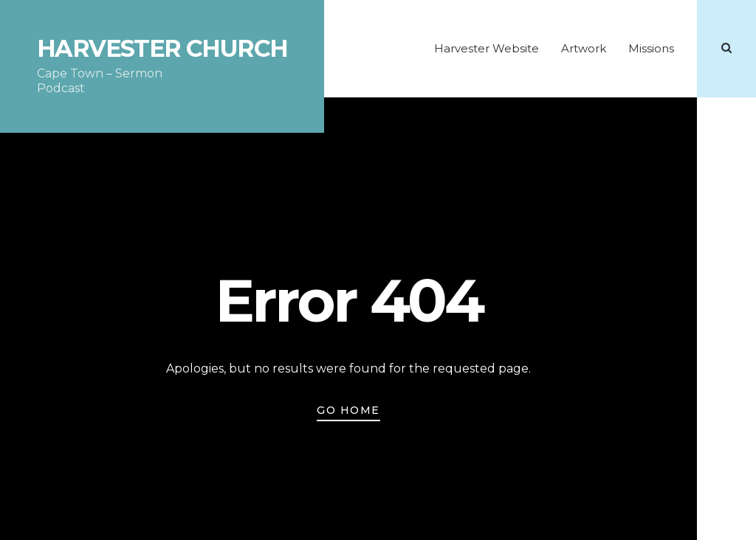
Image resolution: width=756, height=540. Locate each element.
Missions (651, 48)
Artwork (584, 48)
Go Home (348, 410)
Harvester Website (487, 48)
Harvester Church (162, 49)
